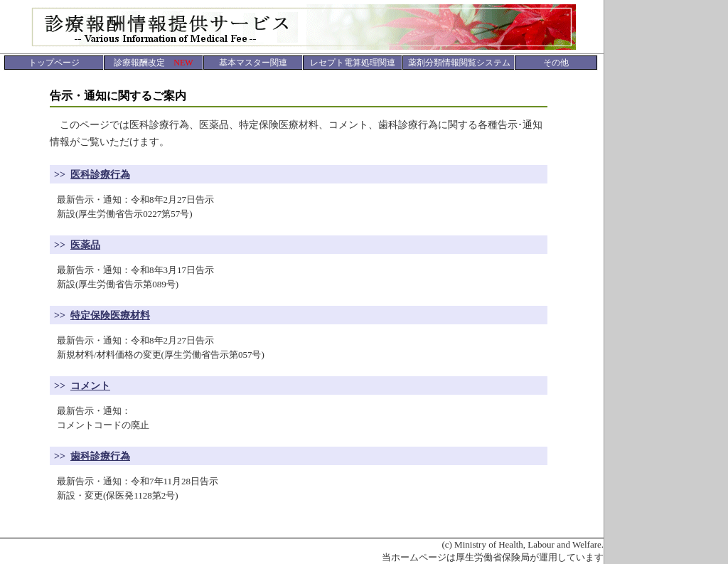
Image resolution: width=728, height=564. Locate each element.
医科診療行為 (100, 175)
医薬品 (85, 245)
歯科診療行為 (100, 456)
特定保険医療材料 (110, 315)
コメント (90, 386)
